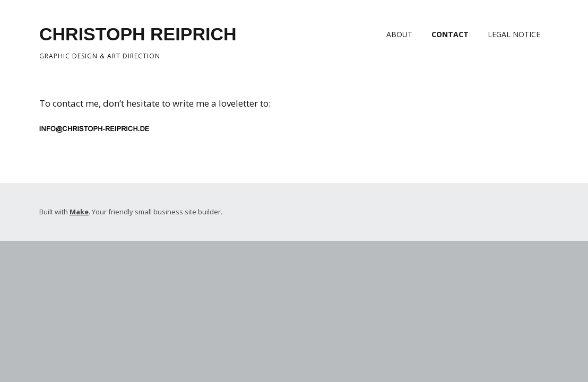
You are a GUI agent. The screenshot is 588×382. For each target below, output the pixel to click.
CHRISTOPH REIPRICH (138, 34)
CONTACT (450, 34)
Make (79, 212)
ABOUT (399, 34)
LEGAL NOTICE (514, 34)
